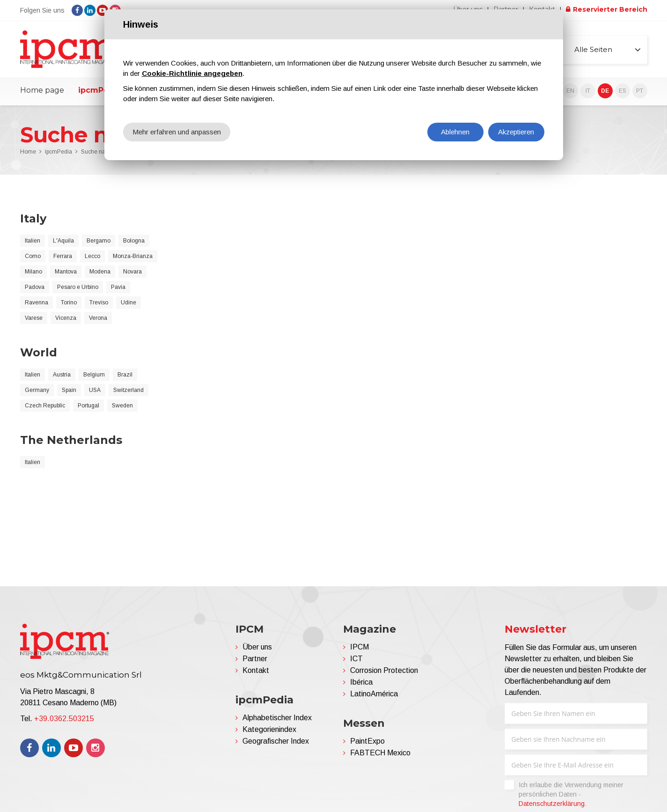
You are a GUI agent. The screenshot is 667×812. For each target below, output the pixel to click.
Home (28, 152)
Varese (34, 318)
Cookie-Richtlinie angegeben (192, 73)
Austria (62, 375)
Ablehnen (455, 132)
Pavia (118, 287)
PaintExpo (367, 741)
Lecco (92, 256)
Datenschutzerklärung (552, 804)
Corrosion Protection (384, 670)
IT (588, 91)
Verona (98, 318)
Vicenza (66, 318)
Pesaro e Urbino (78, 287)
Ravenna (37, 303)
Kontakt (256, 670)
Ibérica (361, 682)
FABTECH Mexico (380, 753)
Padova (35, 287)
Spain (69, 390)
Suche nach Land (103, 152)
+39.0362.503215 (64, 719)
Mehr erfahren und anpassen (177, 132)
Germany (37, 390)
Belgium (94, 375)
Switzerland (128, 390)
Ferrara (63, 256)
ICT (356, 659)
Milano (33, 272)
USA (95, 390)
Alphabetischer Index (277, 718)
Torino (69, 303)
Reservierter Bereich (610, 9)
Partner (255, 659)
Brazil (125, 375)
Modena (100, 272)
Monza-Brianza (133, 256)
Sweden (122, 406)
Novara (132, 272)
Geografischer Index (276, 741)
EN (570, 91)
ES (623, 91)
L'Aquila (63, 241)
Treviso (99, 303)
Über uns (257, 647)
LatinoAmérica (374, 694)
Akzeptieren (516, 132)
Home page (42, 90)
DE (605, 91)
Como (33, 256)
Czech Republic (45, 406)
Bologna (134, 241)
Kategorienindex (269, 729)
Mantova (66, 272)
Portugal (88, 406)
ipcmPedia (100, 90)
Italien (33, 241)
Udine (128, 303)
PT (640, 91)
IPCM (359, 647)
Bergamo (99, 241)
